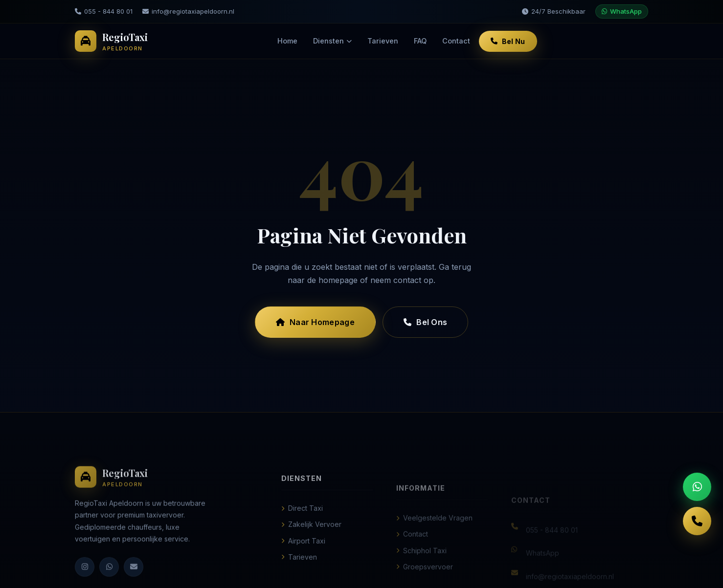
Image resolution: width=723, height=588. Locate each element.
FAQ (420, 41)
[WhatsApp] (109, 575)
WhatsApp (622, 11)
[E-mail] (134, 575)
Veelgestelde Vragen (434, 533)
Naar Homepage (315, 322)
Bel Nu (508, 41)
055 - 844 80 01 (104, 11)
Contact (456, 41)
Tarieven (383, 41)
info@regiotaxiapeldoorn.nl (188, 11)
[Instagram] (85, 575)
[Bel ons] (697, 521)
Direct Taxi (302, 520)
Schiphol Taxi (421, 565)
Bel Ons (425, 322)
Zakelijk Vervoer (311, 536)
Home (287, 41)
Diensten (332, 41)
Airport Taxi (303, 552)
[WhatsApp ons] (697, 487)
